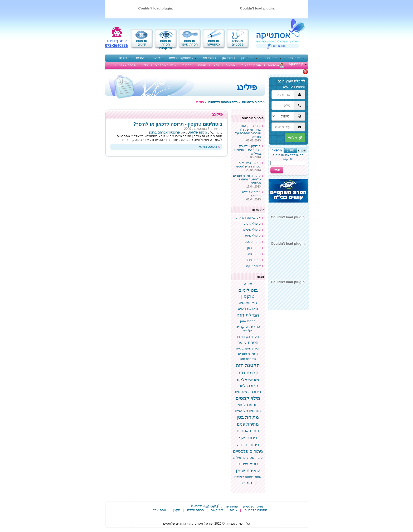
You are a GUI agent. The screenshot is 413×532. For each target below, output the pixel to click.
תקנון (177, 510)
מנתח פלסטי (248, 405)
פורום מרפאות (251, 65)
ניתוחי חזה (295, 58)
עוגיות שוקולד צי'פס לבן (222, 506)
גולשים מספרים (165, 65)
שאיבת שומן (248, 471)
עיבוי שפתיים (253, 457)
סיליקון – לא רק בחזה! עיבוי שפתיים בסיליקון (247, 150)
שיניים (123, 58)
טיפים (202, 65)
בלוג (145, 65)
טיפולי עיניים (252, 224)
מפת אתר (159, 510)
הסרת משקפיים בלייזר (248, 329)
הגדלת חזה (248, 315)
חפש (277, 170)
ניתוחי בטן (248, 58)
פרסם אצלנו (127, 65)
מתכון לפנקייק (253, 506)
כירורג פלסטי (248, 386)
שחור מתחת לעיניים (248, 477)
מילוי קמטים (248, 398)
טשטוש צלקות (248, 380)
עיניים (140, 58)
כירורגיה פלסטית (248, 392)
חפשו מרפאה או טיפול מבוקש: (288, 157)
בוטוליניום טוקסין (248, 293)
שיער (156, 58)
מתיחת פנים (248, 424)
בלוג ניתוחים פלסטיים (223, 102)
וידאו (216, 65)
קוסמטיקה (296, 64)
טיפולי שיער (252, 236)
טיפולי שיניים (252, 230)
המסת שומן (248, 321)
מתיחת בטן (248, 417)
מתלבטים (296, 72)
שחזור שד (248, 483)
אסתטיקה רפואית (181, 58)
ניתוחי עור (209, 58)
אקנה (248, 284)
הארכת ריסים (248, 308)
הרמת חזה (248, 373)
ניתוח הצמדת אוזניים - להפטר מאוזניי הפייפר (247, 179)
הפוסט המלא (208, 147)
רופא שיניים (248, 464)
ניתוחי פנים (271, 58)
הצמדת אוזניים (248, 354)
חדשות (187, 65)
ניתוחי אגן (228, 58)
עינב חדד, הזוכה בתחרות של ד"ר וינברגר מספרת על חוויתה (248, 131)
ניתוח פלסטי (252, 242)
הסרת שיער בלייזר (248, 348)
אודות (234, 510)
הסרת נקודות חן (248, 337)
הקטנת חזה (248, 359)
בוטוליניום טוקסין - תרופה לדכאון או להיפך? (178, 124)
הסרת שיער (248, 343)
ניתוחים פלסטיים (253, 102)
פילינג (237, 458)
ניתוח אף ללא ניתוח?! (251, 194)
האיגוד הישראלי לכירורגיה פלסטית (248, 165)
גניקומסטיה (248, 303)
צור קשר (217, 510)
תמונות (230, 65)
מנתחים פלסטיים (248, 411)
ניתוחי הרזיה (248, 445)
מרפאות (273, 65)
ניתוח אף (248, 438)
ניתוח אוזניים (248, 431)
